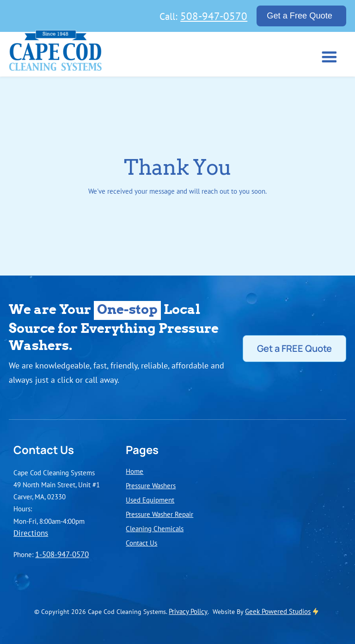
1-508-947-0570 (62, 554)
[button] (328, 56)
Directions (31, 533)
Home (135, 471)
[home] (55, 53)
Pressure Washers (151, 485)
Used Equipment (150, 500)
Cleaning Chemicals (155, 528)
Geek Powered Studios (278, 611)
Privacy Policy (188, 611)
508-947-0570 (214, 16)
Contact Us (141, 543)
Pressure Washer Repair (159, 514)
